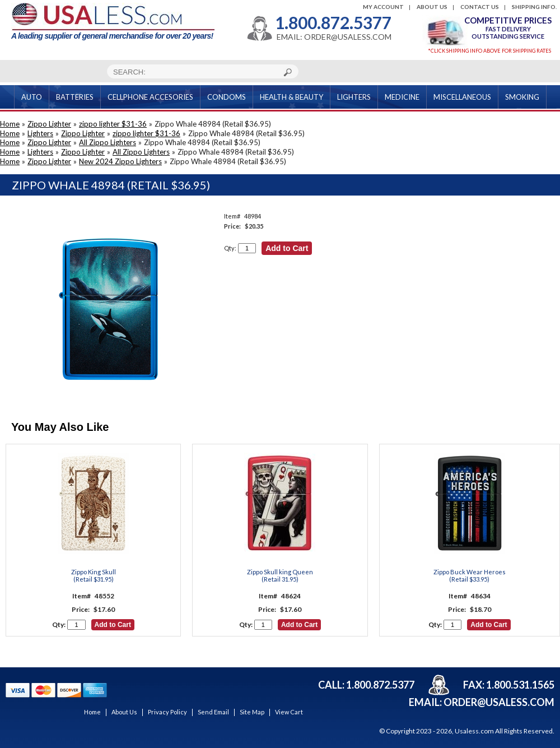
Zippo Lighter (49, 124)
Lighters (40, 133)
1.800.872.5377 (333, 22)
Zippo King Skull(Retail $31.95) (94, 575)
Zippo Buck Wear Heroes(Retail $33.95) (470, 575)
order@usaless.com (499, 702)
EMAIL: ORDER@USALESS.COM (334, 37)
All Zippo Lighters (108, 142)
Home (10, 124)
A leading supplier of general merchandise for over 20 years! (113, 22)
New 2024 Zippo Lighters (120, 161)
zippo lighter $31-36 (113, 124)
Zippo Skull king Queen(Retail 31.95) (280, 575)
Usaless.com (474, 731)
